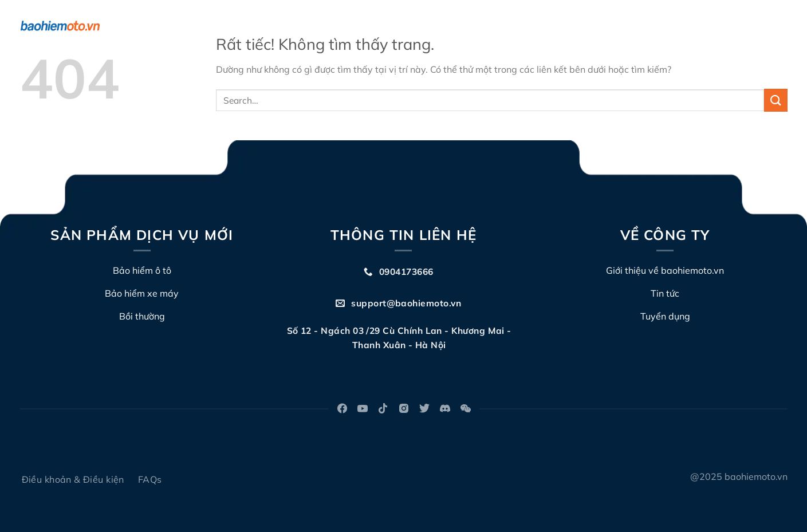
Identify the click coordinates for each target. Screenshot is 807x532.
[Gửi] (775, 100)
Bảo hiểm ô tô (186, 26)
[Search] (782, 26)
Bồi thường (447, 26)
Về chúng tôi (379, 26)
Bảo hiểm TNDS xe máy (284, 26)
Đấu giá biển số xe (523, 26)
